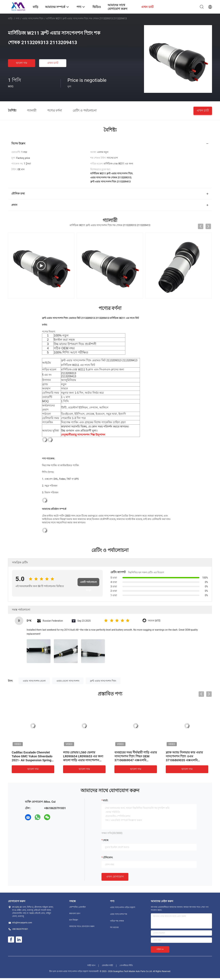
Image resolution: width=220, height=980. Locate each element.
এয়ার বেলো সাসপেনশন (68, 681)
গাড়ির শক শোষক (117, 921)
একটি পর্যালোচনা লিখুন (88, 583)
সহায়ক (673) (154, 621)
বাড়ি (10, 18)
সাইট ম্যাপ (91, 965)
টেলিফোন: (108, 857)
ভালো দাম (22, 63)
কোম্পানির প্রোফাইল (77, 907)
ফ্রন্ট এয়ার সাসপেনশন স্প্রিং (103, 681)
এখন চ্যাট (53, 63)
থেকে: (106, 840)
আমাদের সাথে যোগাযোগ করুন (82, 926)
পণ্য (18, 18)
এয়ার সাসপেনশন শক (119, 914)
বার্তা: (105, 800)
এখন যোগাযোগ (115, 877)
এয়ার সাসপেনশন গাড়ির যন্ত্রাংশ (123, 907)
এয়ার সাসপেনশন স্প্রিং (33, 18)
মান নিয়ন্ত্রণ (74, 920)
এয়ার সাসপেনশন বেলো (34, 681)
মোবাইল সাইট (108, 965)
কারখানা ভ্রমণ (75, 913)
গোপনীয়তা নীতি (126, 965)
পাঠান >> (160, 949)
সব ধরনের (114, 927)
